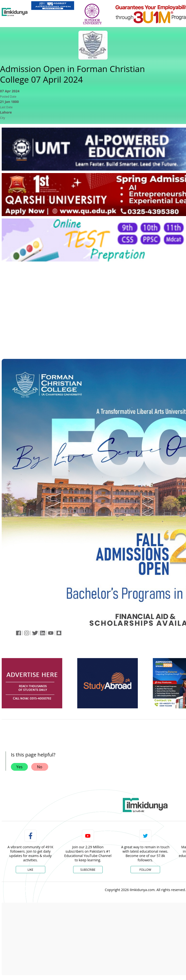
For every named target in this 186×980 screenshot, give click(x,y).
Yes (19, 767)
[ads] (32, 683)
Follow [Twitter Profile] (145, 870)
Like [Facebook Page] (31, 870)
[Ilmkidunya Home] (15, 12)
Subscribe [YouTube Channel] (88, 870)
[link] (53, 6)
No (40, 767)
